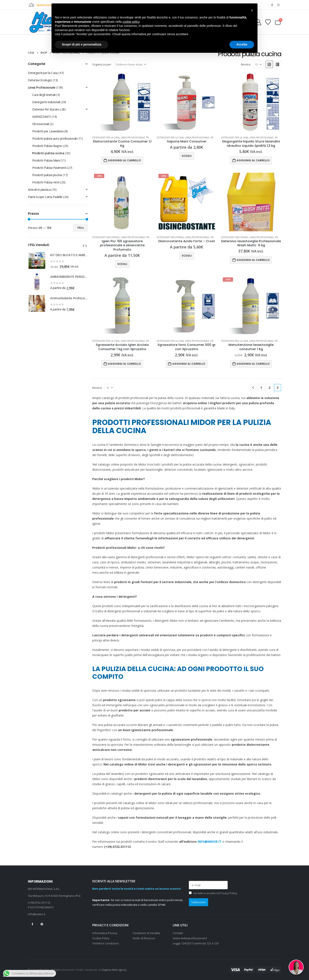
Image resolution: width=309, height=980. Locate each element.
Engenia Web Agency (114, 970)
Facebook (32, 924)
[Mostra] (258, 64)
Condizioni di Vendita (146, 933)
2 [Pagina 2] (269, 387)
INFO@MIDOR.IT (210, 842)
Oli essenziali (41, 124)
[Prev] (253, 388)
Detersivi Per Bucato (46, 109)
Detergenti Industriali (106, 237)
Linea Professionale (133, 138)
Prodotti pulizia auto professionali (54, 138)
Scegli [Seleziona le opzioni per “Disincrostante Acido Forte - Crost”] (187, 256)
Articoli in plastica (39, 190)
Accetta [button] (242, 44)
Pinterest (42, 924)
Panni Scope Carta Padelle (45, 197)
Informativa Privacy (105, 933)
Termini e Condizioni (105, 943)
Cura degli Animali (44, 95)
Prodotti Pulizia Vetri (46, 182)
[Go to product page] (122, 102)
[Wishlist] (268, 22)
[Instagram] (278, 5)
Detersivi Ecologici (40, 80)
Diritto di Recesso (144, 938)
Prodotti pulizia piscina (47, 175)
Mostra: (246, 64)
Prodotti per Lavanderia (48, 131)
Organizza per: (102, 64)
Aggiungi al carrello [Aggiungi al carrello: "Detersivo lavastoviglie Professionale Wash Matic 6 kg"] (253, 260)
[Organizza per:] (131, 64)
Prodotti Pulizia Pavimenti (49, 168)
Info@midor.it (37, 914)
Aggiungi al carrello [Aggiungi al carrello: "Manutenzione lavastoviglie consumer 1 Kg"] (253, 364)
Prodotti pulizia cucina (48, 153)
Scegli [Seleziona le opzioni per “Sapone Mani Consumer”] (187, 156)
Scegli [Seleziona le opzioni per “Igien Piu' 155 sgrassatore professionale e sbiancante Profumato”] (122, 264)
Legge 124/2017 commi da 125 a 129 (196, 943)
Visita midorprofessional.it (190, 938)
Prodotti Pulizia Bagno (47, 146)
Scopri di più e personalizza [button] (82, 44)
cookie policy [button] (131, 22)
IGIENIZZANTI (42, 117)
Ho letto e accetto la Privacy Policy (215, 893)
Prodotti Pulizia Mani (46, 160)
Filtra (81, 228)
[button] (269, 64)
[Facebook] (272, 5)
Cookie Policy (101, 938)
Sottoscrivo (198, 902)
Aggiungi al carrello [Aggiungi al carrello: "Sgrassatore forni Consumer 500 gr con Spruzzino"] (189, 364)
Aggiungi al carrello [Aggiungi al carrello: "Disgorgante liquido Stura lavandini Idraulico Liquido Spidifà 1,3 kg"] (253, 160)
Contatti (178, 933)
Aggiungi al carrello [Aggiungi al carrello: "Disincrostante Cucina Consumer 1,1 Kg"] (124, 160)
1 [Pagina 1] (261, 387)
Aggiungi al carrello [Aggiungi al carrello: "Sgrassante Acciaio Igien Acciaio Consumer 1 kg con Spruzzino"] (124, 364)
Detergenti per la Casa (106, 138)
